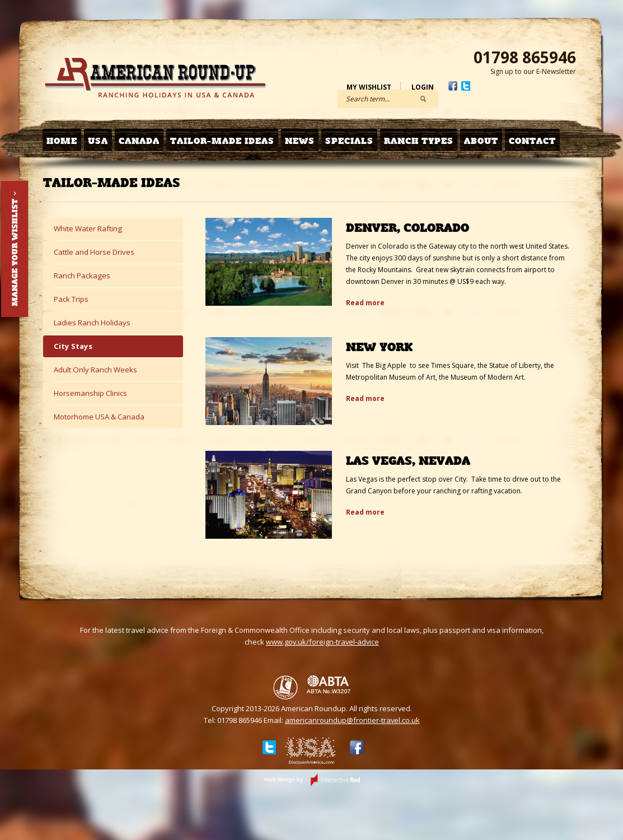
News (300, 141)
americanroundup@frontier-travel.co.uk (352, 720)
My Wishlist (369, 87)
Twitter (466, 86)
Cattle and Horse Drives (94, 252)
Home (62, 141)
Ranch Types (419, 141)
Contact (532, 141)
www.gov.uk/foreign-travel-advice (322, 642)
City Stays (73, 346)
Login (423, 87)
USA (98, 141)
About (481, 141)
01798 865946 (525, 57)
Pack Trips (71, 299)
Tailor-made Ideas (222, 141)
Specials (349, 141)
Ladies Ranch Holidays (92, 323)
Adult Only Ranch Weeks (95, 370)
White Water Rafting (88, 228)
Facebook (453, 86)
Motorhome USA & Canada (99, 417)
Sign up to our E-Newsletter (533, 71)
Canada (139, 141)
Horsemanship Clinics (90, 393)
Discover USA (311, 753)
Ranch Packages (82, 276)
